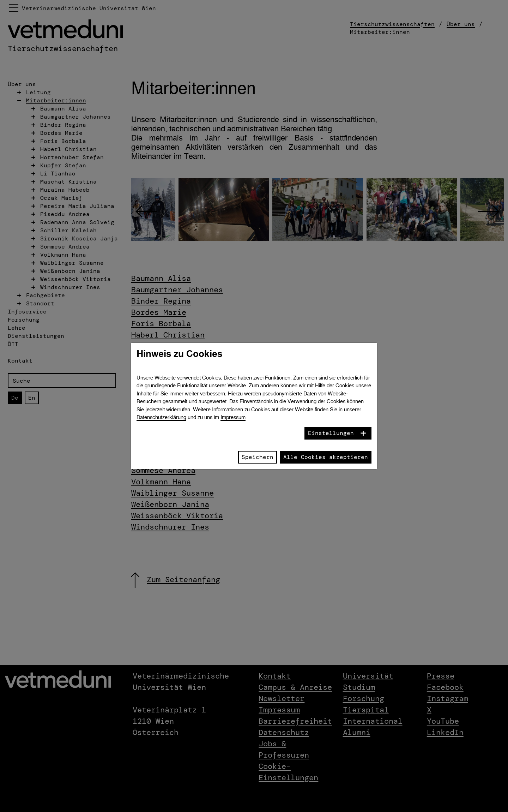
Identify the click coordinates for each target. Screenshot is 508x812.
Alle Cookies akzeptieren (326, 457)
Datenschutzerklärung (161, 417)
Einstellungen (331, 433)
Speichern (258, 457)
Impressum (233, 417)
